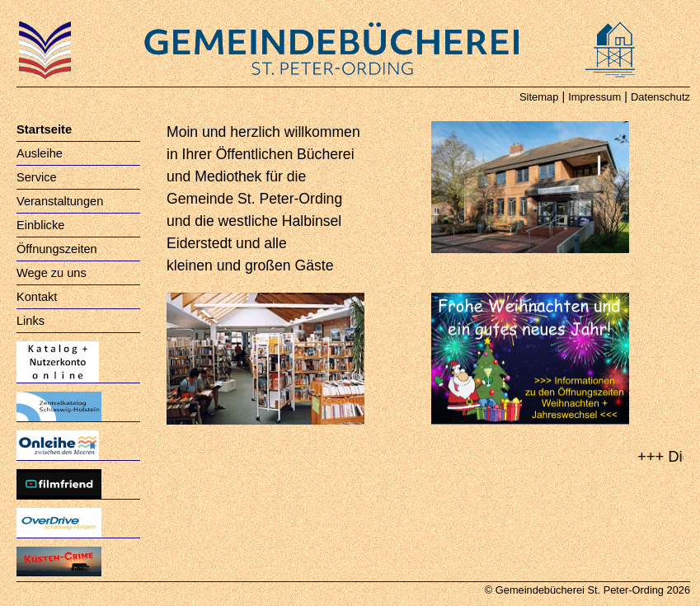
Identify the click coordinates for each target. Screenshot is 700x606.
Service (37, 177)
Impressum (594, 97)
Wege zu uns (52, 273)
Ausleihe (40, 153)
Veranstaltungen (60, 201)
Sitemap (539, 97)
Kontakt (37, 297)
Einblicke (40, 225)
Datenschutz (660, 97)
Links (31, 321)
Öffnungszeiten (57, 249)
